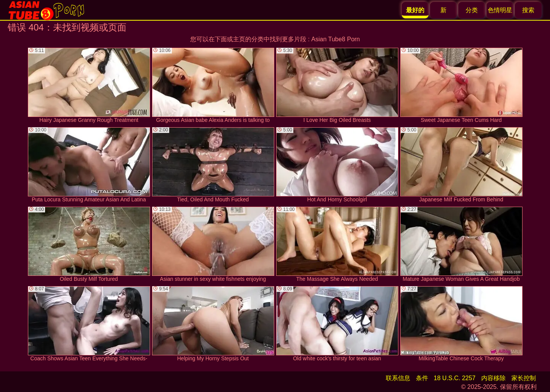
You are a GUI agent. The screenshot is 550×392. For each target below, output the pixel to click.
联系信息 (398, 378)
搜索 (528, 10)
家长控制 (524, 378)
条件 (422, 378)
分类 (472, 10)
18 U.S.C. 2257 (455, 378)
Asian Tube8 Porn (336, 39)
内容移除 (493, 378)
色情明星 (500, 10)
